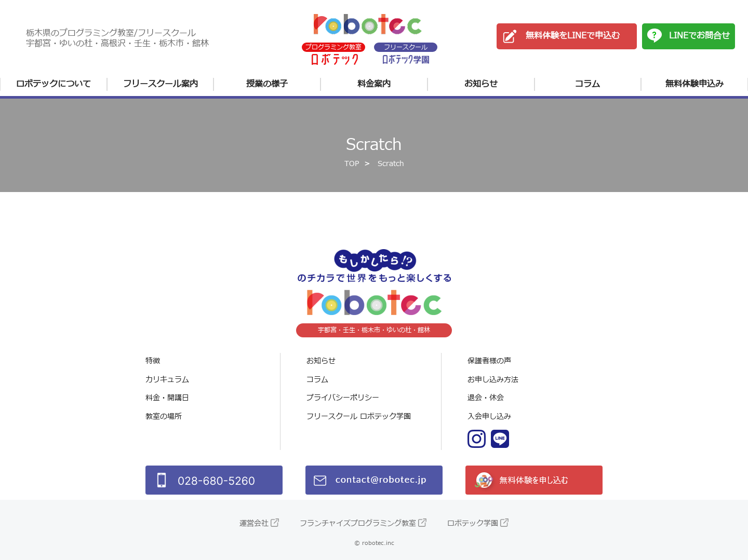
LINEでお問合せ (699, 36)
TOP (352, 164)
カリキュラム (167, 380)
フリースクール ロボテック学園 (359, 416)
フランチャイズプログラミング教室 (358, 523)
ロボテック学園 (473, 523)
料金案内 (374, 84)
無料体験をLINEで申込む (573, 36)
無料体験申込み (694, 84)
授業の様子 (267, 84)
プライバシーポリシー (343, 398)
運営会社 (254, 523)
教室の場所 (164, 416)
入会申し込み (489, 416)
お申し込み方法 (493, 380)
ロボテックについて (54, 84)
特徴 (153, 361)
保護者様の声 (489, 361)
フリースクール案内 (161, 84)
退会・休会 (486, 398)
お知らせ (481, 84)
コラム (587, 84)
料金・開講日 (167, 398)
